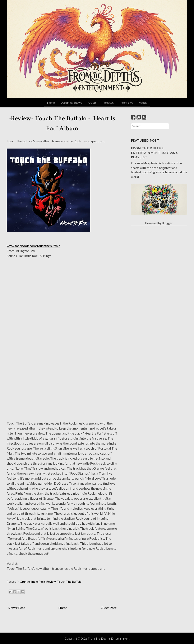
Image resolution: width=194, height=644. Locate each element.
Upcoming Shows (71, 103)
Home (51, 103)
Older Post (109, 608)
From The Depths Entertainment (109, 638)
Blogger (167, 223)
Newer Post (16, 608)
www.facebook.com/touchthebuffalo (34, 246)
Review (51, 582)
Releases (108, 103)
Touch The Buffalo (69, 582)
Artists (92, 103)
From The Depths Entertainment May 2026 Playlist (154, 153)
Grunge (25, 582)
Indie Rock (38, 582)
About (143, 103)
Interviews (126, 103)
